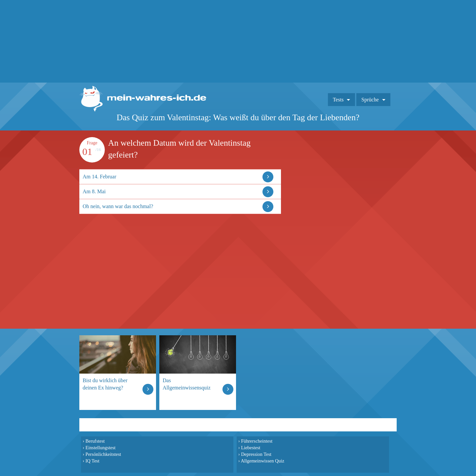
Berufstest (95, 441)
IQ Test (92, 461)
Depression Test (256, 454)
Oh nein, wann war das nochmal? (118, 206)
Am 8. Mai (94, 191)
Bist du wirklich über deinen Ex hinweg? (105, 384)
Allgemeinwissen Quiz (262, 461)
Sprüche (370, 100)
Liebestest (251, 448)
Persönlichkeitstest (103, 454)
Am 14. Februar (99, 177)
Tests (338, 100)
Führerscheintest (257, 441)
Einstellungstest (100, 448)
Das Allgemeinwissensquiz (187, 384)
